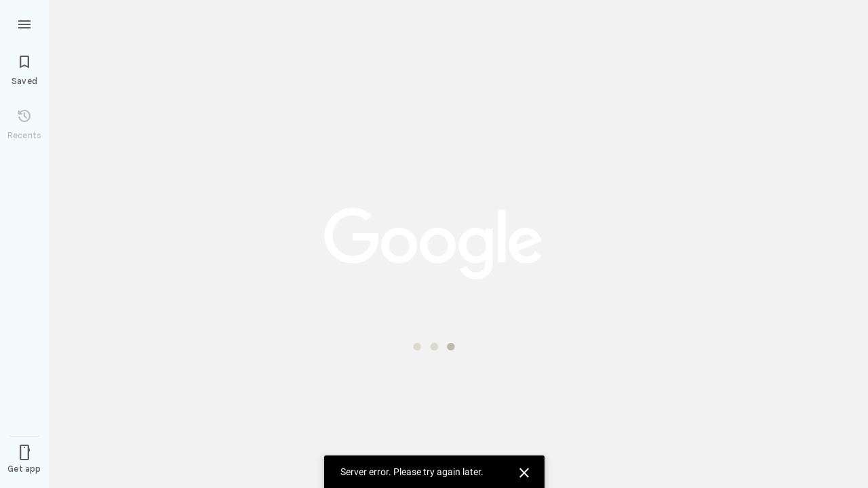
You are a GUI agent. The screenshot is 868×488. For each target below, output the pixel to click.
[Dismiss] (522, 471)
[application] (434, 244)
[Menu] (24, 23)
